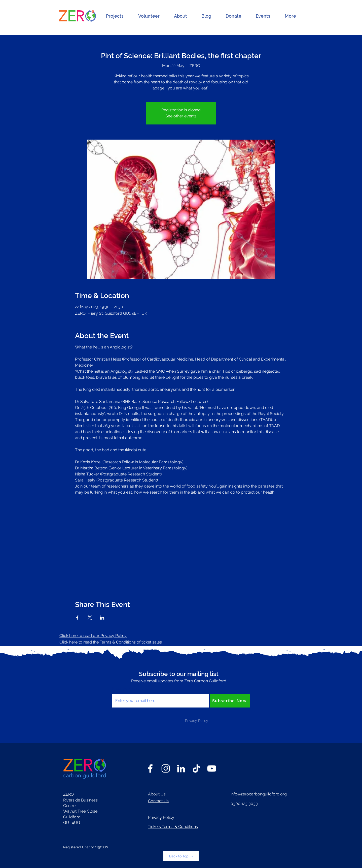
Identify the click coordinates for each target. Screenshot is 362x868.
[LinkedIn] (181, 768)
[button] (115, 16)
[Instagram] (166, 768)
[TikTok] (196, 768)
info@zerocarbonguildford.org (259, 794)
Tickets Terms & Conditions (173, 827)
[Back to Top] (181, 856)
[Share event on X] (90, 618)
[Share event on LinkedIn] (102, 618)
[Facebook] (150, 768)
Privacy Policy (161, 817)
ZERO (68, 794)
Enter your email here (132, 689)
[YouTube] (212, 768)
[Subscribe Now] (230, 701)
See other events (181, 116)
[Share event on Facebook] (77, 618)
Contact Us (158, 801)
